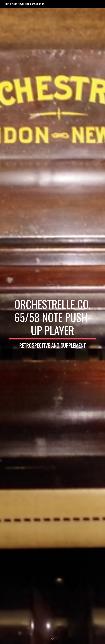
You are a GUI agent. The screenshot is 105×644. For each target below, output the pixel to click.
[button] (52, 639)
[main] (52, 326)
